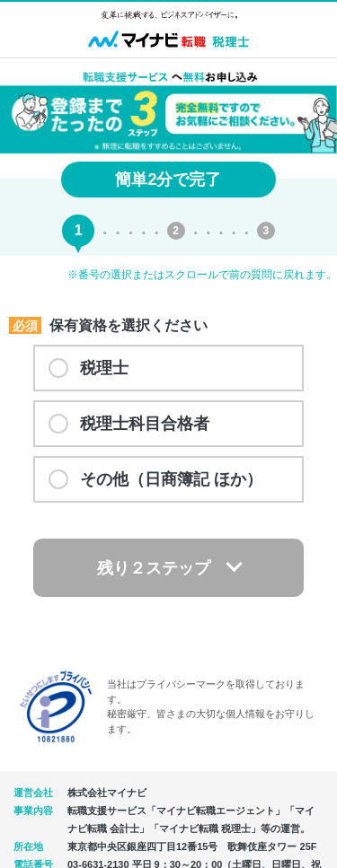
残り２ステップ (154, 568)
